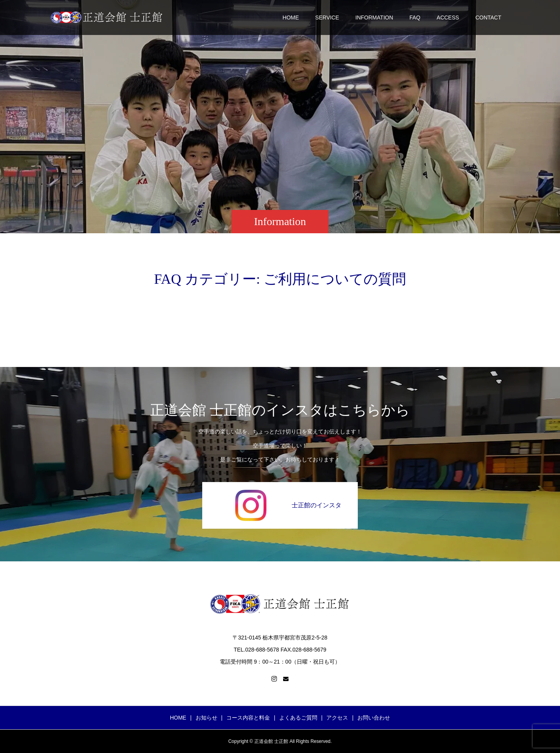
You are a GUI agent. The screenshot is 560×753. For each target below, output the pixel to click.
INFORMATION (374, 17)
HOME (291, 17)
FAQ (415, 17)
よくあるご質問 (298, 718)
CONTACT (488, 17)
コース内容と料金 (248, 718)
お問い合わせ (374, 718)
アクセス (337, 718)
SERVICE (327, 17)
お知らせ (206, 718)
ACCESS (448, 17)
